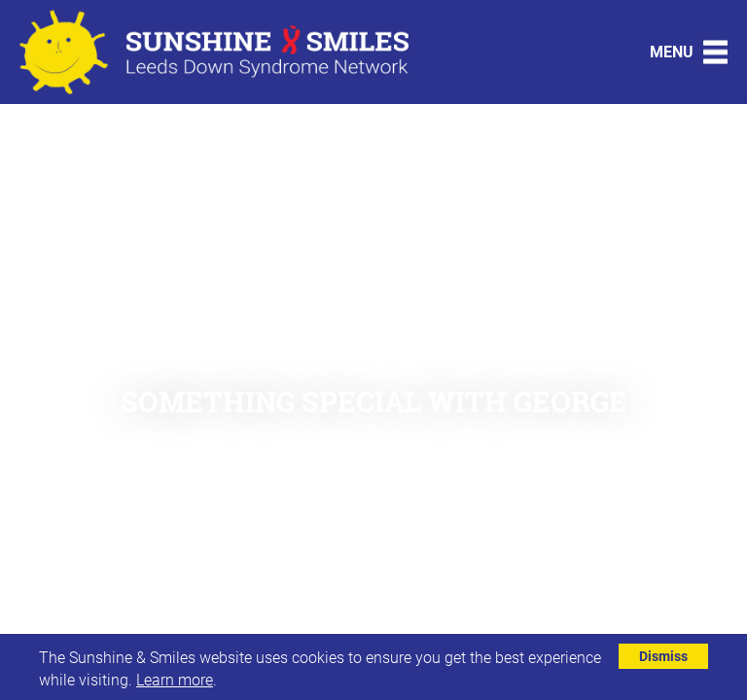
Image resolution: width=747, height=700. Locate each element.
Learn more (175, 679)
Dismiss (663, 656)
